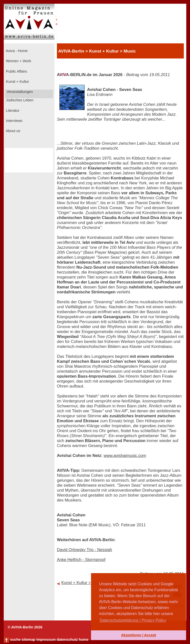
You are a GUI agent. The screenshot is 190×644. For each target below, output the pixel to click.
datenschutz (67, 640)
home (83, 640)
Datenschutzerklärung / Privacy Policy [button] (133, 620)
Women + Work (18, 61)
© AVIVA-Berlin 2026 (25, 627)
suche (15, 640)
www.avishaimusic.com (125, 456)
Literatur (12, 111)
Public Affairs (16, 71)
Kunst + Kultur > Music (82, 583)
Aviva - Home (16, 51)
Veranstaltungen (19, 92)
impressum (46, 640)
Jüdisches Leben (19, 100)
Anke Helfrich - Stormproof (81, 560)
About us (13, 131)
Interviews (14, 121)
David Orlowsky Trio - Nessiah (84, 550)
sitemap (28, 640)
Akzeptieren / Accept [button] (138, 635)
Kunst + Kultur (17, 82)
